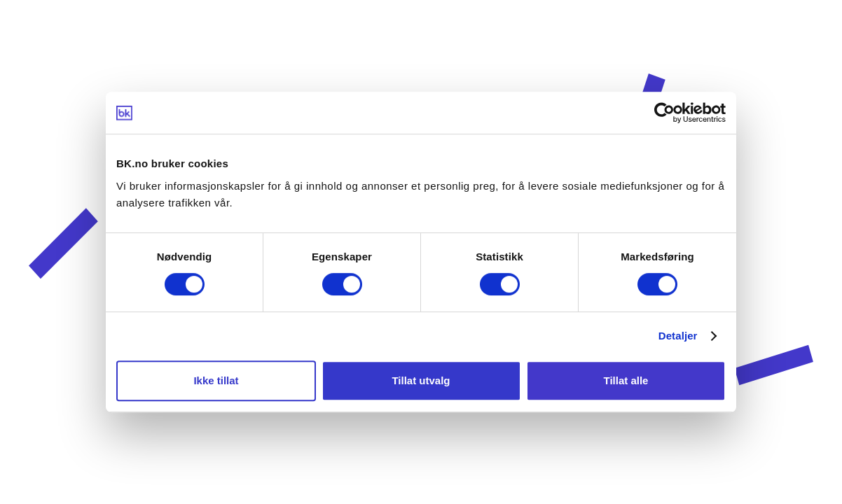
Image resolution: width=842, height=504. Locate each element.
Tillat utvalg (421, 380)
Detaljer (678, 336)
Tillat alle (626, 380)
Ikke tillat (216, 380)
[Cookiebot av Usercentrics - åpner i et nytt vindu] (664, 113)
